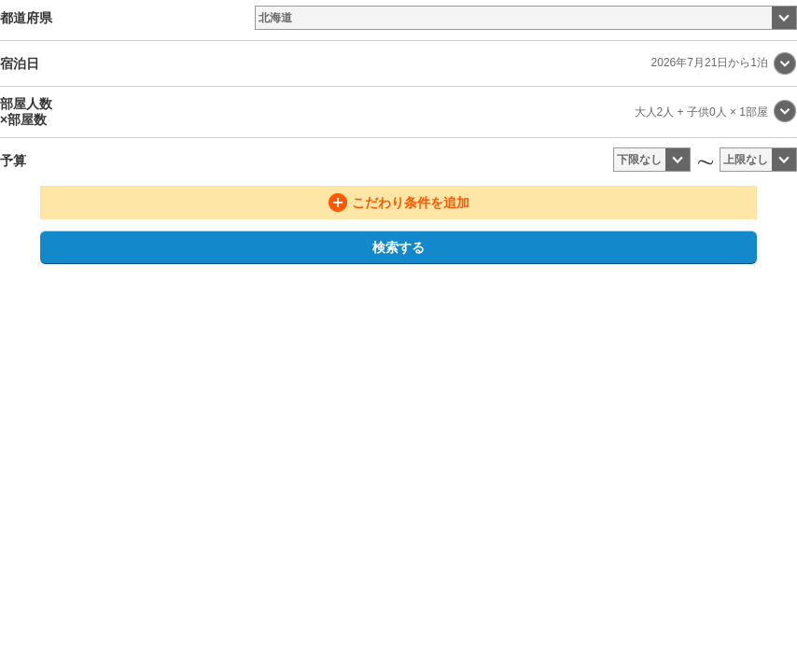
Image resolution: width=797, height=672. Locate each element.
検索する (398, 247)
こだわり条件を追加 (411, 203)
